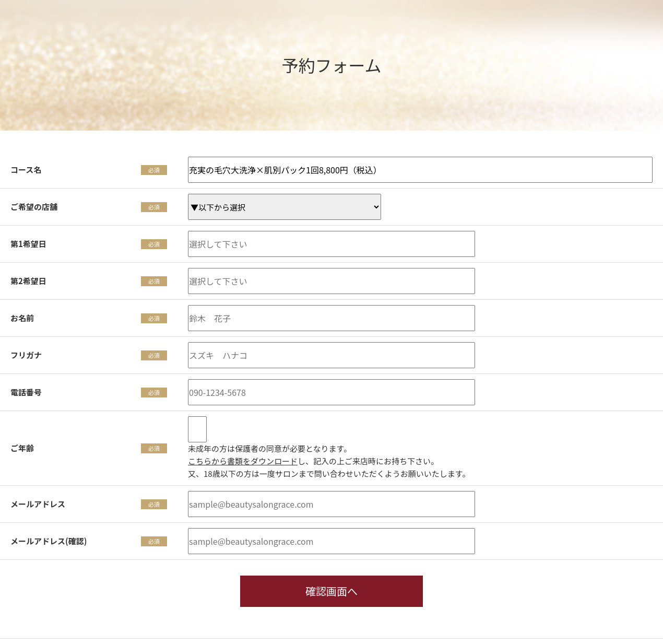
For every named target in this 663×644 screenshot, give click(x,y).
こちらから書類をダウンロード (243, 461)
